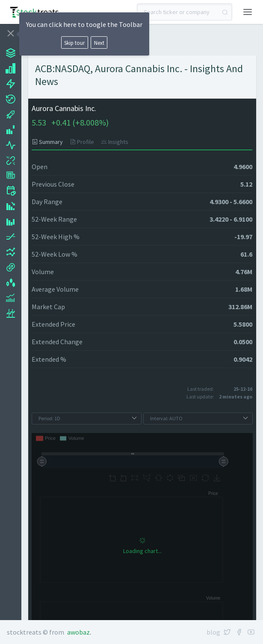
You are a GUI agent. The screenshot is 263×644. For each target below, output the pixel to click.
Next (99, 43)
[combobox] (185, 12)
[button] (248, 11)
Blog (213, 632)
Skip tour (74, 43)
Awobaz (78, 632)
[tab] (49, 142)
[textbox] (185, 12)
